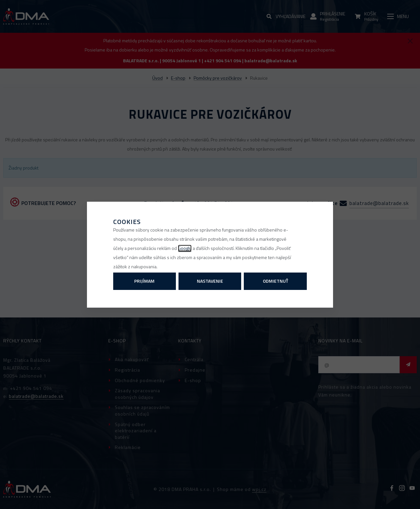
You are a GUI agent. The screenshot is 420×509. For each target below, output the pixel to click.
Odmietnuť (275, 281)
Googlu (185, 248)
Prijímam (144, 281)
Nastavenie (210, 281)
